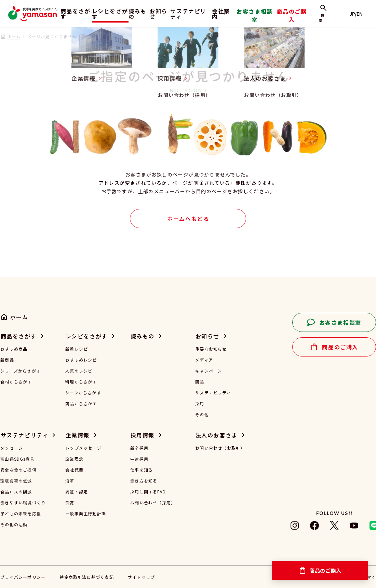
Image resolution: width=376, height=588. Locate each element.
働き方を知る (144, 481)
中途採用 (139, 459)
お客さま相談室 (275, 18)
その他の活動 (14, 524)
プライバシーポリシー (23, 577)
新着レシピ (77, 349)
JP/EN (359, 14)
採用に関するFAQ (148, 492)
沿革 (70, 481)
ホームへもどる (188, 219)
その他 (202, 415)
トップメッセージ (83, 448)
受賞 (70, 503)
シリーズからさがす (21, 371)
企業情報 (78, 435)
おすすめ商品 (14, 349)
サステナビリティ (204, 14)
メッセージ (12, 448)
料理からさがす (81, 382)
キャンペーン (209, 371)
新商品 (7, 360)
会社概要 (74, 470)
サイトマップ (141, 577)
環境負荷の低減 (16, 481)
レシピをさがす (108, 14)
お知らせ (166, 14)
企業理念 (74, 459)
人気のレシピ (79, 371)
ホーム (14, 36)
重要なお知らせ (211, 349)
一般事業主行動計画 (86, 514)
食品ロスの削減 (16, 492)
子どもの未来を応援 (21, 514)
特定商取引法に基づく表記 (86, 577)
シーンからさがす (83, 393)
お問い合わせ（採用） (153, 503)
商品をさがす (70, 14)
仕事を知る (142, 470)
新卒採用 (139, 448)
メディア (204, 360)
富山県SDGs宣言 (17, 459)
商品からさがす (81, 404)
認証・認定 (77, 492)
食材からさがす (16, 382)
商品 (200, 382)
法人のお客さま (217, 435)
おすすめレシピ (81, 360)
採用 (200, 404)
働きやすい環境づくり (23, 503)
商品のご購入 (304, 18)
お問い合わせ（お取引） (220, 448)
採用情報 (143, 435)
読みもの (140, 14)
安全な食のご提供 (18, 470)
